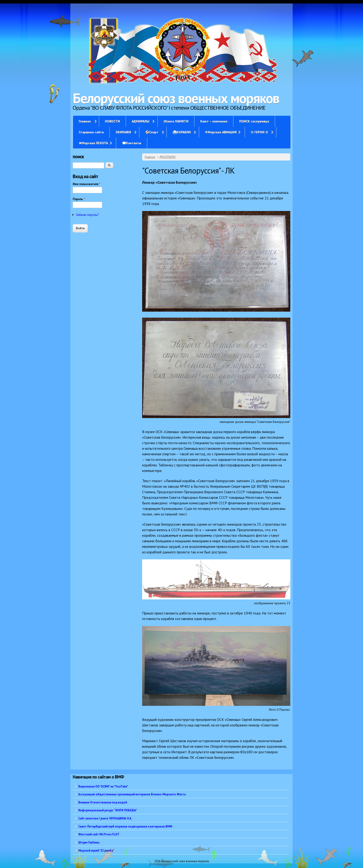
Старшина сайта (91, 132)
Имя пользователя (87, 184)
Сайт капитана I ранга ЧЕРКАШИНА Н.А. (105, 818)
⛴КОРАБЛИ (182, 132)
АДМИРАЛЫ (141, 121)
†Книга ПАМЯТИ (176, 121)
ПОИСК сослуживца (254, 121)
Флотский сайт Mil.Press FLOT (99, 834)
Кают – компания (214, 121)
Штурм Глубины (89, 842)
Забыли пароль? (87, 215)
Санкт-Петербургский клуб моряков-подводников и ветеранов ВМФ (125, 826)
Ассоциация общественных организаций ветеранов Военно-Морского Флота (132, 794)
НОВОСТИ (112, 121)
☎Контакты (132, 143)
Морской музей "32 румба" (96, 850)
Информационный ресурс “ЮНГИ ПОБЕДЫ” (108, 810)
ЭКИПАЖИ (123, 132)
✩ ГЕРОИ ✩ (259, 132)
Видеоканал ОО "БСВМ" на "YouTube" (103, 786)
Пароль (79, 199)
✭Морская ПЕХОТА (93, 143)
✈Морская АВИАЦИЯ (221, 132)
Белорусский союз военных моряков (176, 98)
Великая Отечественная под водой (103, 802)
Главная (85, 121)
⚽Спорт (152, 132)
